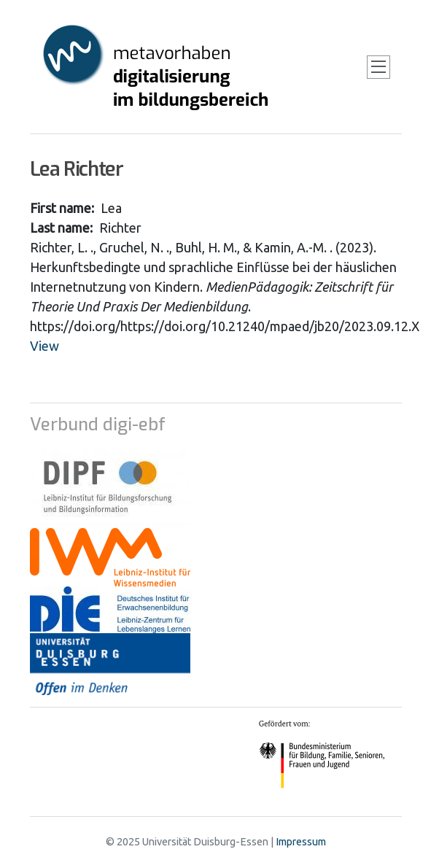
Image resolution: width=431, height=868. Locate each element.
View (44, 346)
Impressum (301, 842)
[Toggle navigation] (378, 67)
